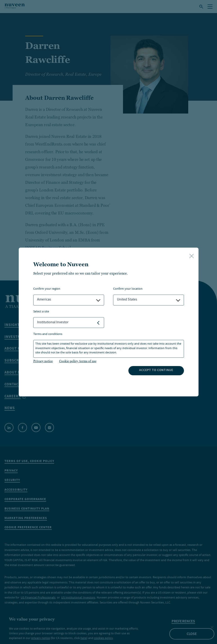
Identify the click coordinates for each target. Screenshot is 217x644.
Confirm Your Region (47, 289)
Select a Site (41, 312)
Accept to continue (156, 370)
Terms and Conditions (48, 334)
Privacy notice (43, 361)
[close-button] (192, 256)
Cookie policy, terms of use (78, 361)
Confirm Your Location (128, 289)
